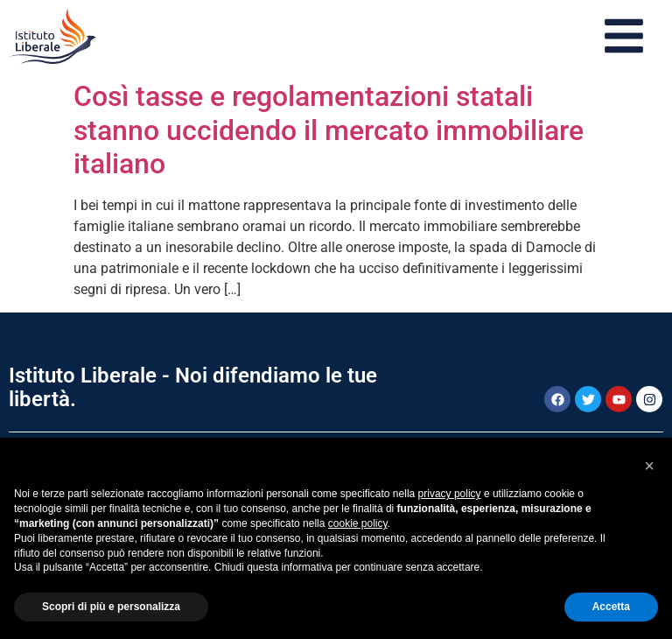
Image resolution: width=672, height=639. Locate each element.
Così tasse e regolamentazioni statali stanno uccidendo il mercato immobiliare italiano (329, 130)
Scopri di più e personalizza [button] (111, 607)
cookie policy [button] (358, 523)
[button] (649, 466)
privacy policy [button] (450, 494)
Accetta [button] (611, 607)
